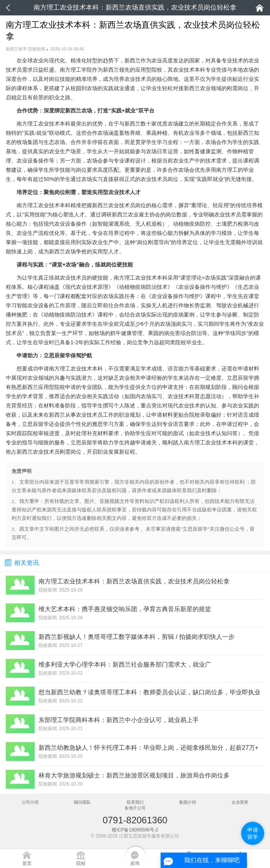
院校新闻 (37, 49)
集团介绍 (188, 802)
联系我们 (135, 802)
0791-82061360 (135, 820)
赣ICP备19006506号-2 (135, 830)
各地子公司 (135, 808)
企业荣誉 (240, 802)
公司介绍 (30, 802)
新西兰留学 (16, 49)
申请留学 (253, 833)
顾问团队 (82, 802)
